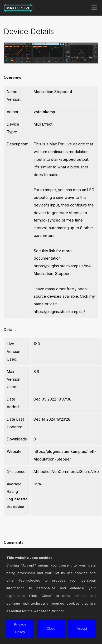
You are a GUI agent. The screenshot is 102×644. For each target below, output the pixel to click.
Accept (82, 629)
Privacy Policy (20, 628)
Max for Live (18, 8)
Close (51, 629)
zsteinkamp (44, 112)
